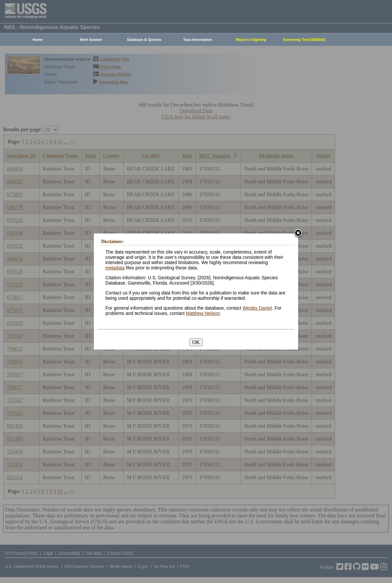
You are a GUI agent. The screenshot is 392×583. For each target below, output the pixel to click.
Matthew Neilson (203, 313)
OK (196, 342)
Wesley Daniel (257, 308)
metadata (115, 268)
